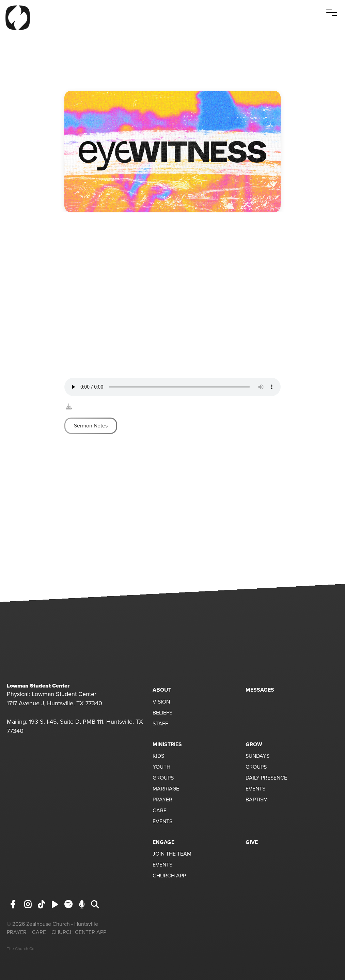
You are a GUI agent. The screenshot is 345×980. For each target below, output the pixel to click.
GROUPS (163, 778)
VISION (161, 702)
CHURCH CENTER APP (79, 932)
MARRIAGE (166, 789)
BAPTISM (257, 800)
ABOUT (162, 690)
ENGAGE (163, 842)
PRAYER (162, 800)
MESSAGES (260, 690)
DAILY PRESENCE (266, 778)
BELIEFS (162, 713)
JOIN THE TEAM (172, 854)
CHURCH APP (169, 876)
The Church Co (21, 949)
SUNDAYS (257, 756)
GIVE (252, 842)
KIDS (158, 756)
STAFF (160, 724)
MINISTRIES (167, 744)
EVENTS (162, 822)
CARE (160, 811)
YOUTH (161, 767)
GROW (254, 744)
